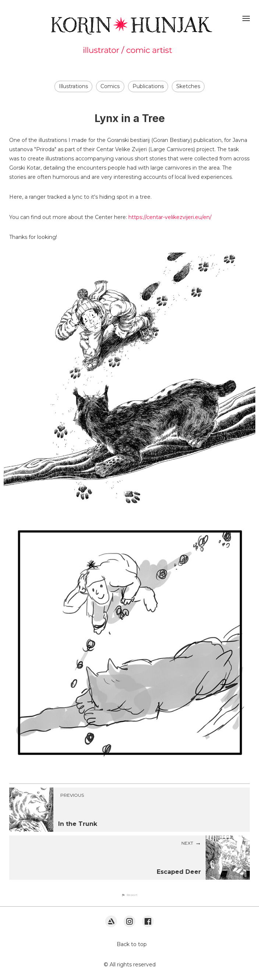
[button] (129, 895)
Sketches (188, 86)
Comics (110, 86)
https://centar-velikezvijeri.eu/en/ (170, 217)
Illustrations (73, 86)
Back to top (132, 944)
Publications (148, 86)
